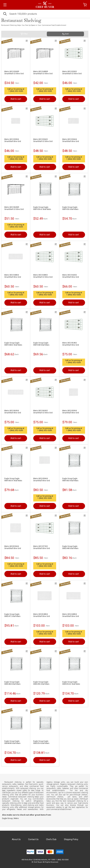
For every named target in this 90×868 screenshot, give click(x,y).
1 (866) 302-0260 (16, 91)
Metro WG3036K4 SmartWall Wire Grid (13, 547)
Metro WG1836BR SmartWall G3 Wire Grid (14, 73)
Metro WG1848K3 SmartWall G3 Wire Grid (43, 276)
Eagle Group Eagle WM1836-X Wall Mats (42, 208)
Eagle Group (7, 818)
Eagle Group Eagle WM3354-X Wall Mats (71, 683)
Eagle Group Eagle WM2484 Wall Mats (12, 683)
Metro (16, 818)
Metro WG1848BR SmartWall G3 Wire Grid (43, 73)
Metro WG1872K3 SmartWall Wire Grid (42, 547)
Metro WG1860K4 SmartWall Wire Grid (13, 412)
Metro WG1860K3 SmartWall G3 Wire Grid (43, 412)
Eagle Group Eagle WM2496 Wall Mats (41, 683)
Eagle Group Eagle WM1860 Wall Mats (70, 480)
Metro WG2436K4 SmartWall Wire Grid (42, 480)
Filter (24, 34)
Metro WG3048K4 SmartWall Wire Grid (42, 615)
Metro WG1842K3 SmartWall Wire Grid (71, 276)
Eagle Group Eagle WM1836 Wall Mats (70, 208)
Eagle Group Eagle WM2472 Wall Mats (12, 615)
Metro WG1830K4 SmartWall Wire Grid (13, 140)
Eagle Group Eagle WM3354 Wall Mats (41, 742)
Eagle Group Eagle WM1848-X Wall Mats (13, 344)
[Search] (45, 14)
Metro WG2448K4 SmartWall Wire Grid (71, 615)
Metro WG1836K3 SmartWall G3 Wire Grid (43, 140)
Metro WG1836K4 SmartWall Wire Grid (71, 140)
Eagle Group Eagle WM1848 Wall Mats (41, 344)
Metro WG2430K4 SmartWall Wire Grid (71, 412)
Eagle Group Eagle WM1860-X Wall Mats (13, 480)
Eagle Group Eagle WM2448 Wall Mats (70, 547)
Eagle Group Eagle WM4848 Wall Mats (12, 742)
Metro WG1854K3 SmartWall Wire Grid (71, 344)
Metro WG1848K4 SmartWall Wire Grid (13, 276)
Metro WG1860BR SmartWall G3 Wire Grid (14, 208)
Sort (65, 34)
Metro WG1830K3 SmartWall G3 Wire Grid (72, 73)
